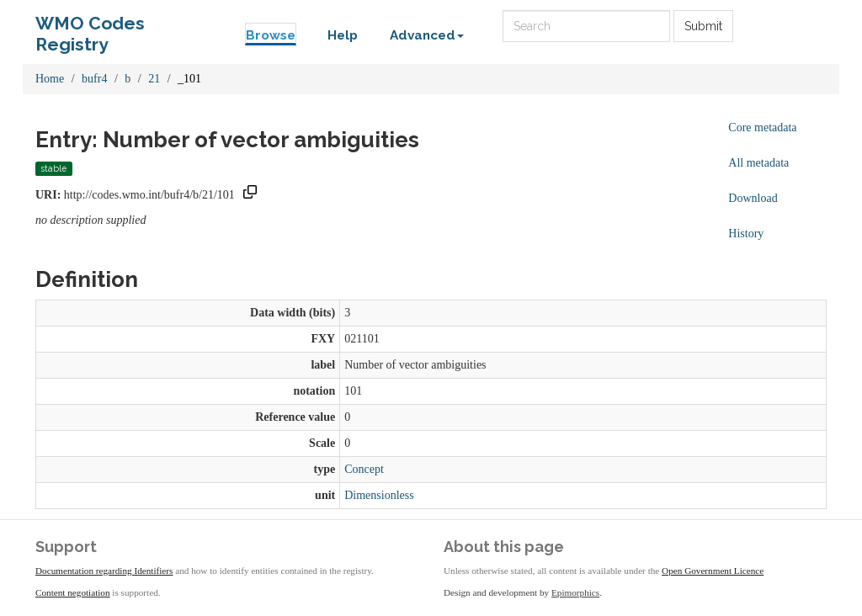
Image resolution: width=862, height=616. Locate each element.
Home (50, 79)
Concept (364, 469)
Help (343, 35)
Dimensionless (379, 495)
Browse (271, 35)
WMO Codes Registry (90, 27)
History (746, 234)
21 (154, 79)
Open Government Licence (713, 571)
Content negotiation (73, 592)
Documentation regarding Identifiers (104, 571)
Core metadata (762, 127)
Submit (703, 26)
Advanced (427, 35)
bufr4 (94, 79)
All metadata (758, 163)
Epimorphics (575, 592)
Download (753, 198)
